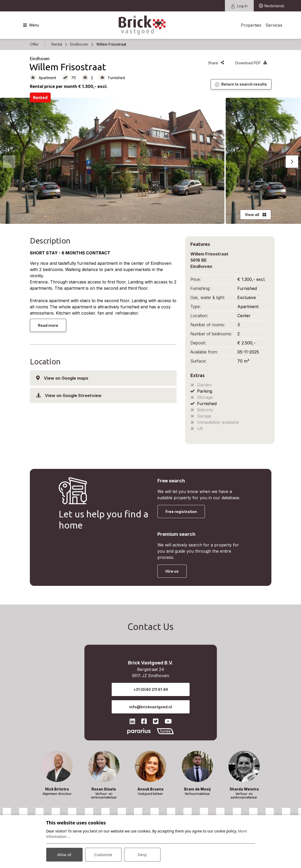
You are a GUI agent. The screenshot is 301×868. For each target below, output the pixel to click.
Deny (142, 855)
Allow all (64, 855)
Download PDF (251, 63)
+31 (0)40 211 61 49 (151, 689)
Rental (57, 44)
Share (216, 63)
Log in (239, 6)
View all (256, 215)
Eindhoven (79, 44)
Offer (34, 44)
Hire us (172, 571)
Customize (103, 855)
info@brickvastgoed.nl (151, 707)
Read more (48, 325)
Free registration (181, 512)
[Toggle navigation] (31, 25)
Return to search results (241, 84)
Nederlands (274, 6)
